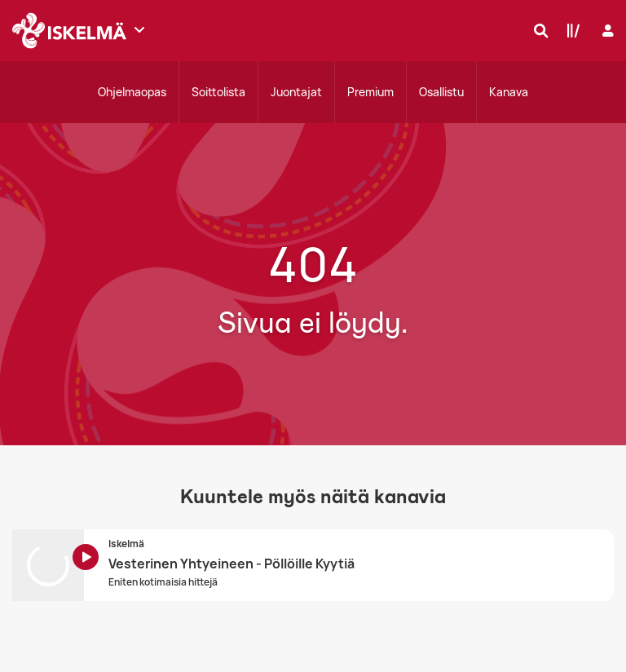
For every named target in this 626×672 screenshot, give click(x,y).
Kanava (509, 92)
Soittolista (218, 92)
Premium (370, 92)
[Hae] (537, 30)
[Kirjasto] (570, 30)
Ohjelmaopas (132, 92)
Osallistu (441, 92)
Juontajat (296, 92)
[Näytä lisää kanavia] (139, 29)
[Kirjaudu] (606, 31)
